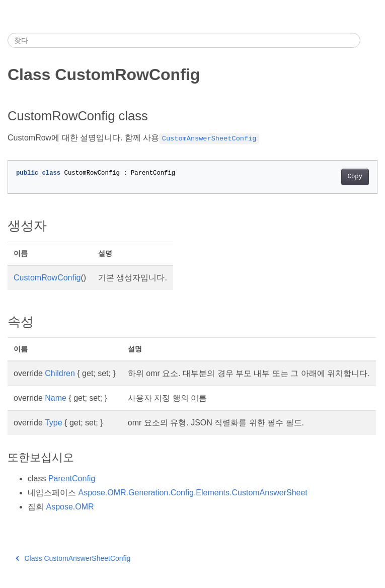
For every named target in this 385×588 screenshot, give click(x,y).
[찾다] (184, 40)
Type (54, 423)
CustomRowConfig (47, 278)
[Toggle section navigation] (369, 40)
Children (60, 373)
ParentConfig (72, 479)
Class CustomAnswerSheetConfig (73, 558)
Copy (355, 177)
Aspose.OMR (70, 507)
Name (56, 398)
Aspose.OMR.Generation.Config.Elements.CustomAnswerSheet (192, 493)
